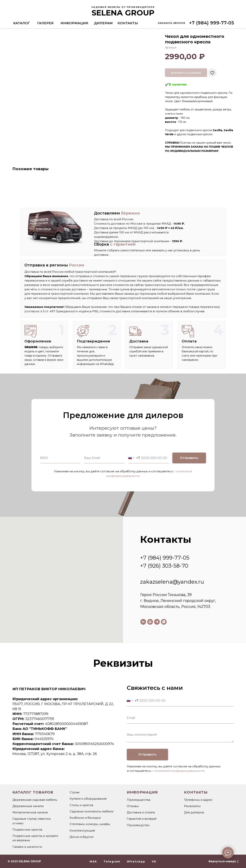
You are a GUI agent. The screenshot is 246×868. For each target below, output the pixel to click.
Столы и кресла (81, 805)
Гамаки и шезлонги (27, 847)
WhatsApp (136, 862)
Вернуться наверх (223, 861)
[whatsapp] (164, 622)
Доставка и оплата (141, 812)
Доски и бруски (82, 837)
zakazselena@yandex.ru (172, 582)
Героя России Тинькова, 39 (166, 595)
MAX (93, 862)
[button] (172, 23)
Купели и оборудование (88, 799)
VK (154, 862)
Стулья (74, 792)
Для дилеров (194, 812)
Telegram (112, 862)
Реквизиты (192, 806)
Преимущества (139, 800)
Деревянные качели (28, 806)
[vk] (143, 622)
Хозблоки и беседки (85, 818)
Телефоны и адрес (198, 800)
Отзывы (133, 806)
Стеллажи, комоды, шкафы (90, 824)
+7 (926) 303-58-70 (164, 566)
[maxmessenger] (150, 622)
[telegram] (157, 622)
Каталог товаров (33, 792)
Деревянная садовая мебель (35, 800)
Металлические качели (30, 812)
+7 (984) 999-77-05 (165, 558)
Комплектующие (82, 830)
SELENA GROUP (123, 13)
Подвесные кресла (27, 830)
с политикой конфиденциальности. (178, 771)
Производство (138, 825)
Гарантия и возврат (142, 819)
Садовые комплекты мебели (92, 811)
